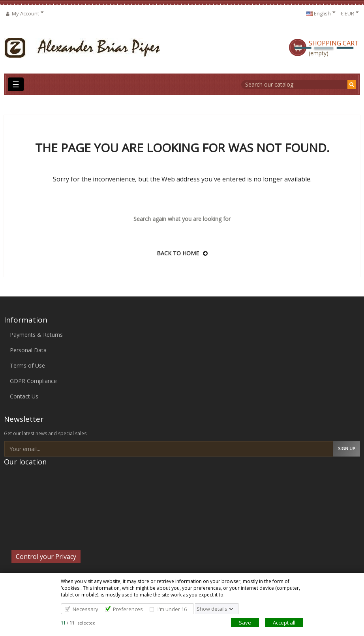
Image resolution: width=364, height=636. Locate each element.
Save (245, 623)
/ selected (78, 623)
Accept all (284, 623)
